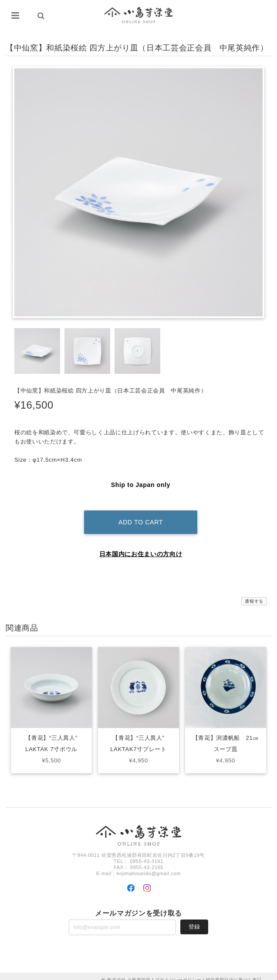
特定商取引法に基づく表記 (234, 972)
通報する (254, 594)
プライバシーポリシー (178, 972)
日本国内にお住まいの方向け (141, 547)
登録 (194, 919)
